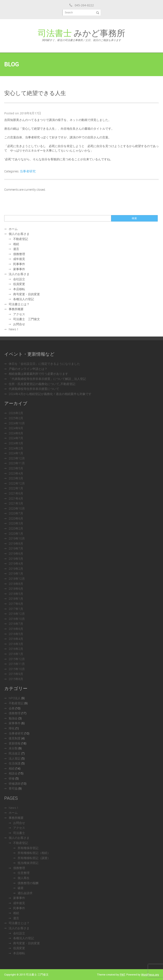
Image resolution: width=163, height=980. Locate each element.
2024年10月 (17, 423)
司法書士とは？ (19, 304)
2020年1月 (16, 533)
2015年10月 (17, 669)
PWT (122, 974)
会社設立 (19, 279)
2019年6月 (16, 553)
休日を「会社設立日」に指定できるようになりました (44, 364)
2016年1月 (16, 654)
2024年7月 (16, 438)
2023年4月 (16, 473)
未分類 (13, 748)
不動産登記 (21, 239)
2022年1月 (16, 488)
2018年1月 (16, 599)
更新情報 (15, 743)
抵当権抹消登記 (28, 863)
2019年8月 (16, 543)
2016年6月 (16, 629)
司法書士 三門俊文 (27, 319)
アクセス (19, 314)
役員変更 (19, 284)
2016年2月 (16, 649)
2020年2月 (16, 528)
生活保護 (15, 763)
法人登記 (15, 758)
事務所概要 (16, 309)
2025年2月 (16, 418)
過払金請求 (25, 893)
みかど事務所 (81, 35)
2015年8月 (16, 679)
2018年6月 (16, 589)
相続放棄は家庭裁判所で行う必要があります (38, 374)
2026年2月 (16, 413)
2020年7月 (16, 513)
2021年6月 (16, 493)
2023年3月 (16, 478)
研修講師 (15, 783)
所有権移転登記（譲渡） (34, 858)
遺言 (16, 249)
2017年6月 (16, 604)
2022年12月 (17, 483)
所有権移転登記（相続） (34, 853)
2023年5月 (16, 468)
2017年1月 (16, 609)
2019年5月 (16, 559)
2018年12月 (17, 579)
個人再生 (24, 878)
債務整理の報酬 (28, 883)
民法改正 (15, 753)
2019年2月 (16, 569)
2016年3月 (16, 644)
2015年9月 (16, 674)
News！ (14, 329)
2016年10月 (17, 619)
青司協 (13, 788)
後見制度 (15, 738)
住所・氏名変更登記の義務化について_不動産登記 (42, 384)
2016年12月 (17, 614)
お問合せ (19, 324)
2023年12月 (17, 458)
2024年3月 (16, 443)
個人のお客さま (19, 234)
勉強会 (13, 718)
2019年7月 (16, 548)
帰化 (12, 728)
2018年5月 (16, 594)
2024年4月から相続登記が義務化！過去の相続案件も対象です (50, 394)
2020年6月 (16, 518)
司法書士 (19, 833)
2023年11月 (17, 463)
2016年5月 (16, 634)
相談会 (13, 773)
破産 (21, 888)
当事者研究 (28, 171)
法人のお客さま (19, 274)
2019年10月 (17, 538)
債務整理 (19, 254)
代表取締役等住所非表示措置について (34, 389)
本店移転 (19, 289)
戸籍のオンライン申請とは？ (28, 369)
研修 (12, 778)
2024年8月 (16, 433)
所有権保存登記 (28, 848)
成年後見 (19, 259)
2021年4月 (16, 498)
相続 (16, 244)
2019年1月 (16, 573)
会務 (12, 708)
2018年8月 (16, 584)
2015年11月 (17, 664)
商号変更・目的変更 (27, 294)
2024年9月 (16, 428)
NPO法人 (15, 698)
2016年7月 (16, 624)
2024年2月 (16, 448)
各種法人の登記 (24, 299)
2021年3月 (16, 503)
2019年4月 (16, 563)
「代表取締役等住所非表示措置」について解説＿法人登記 (47, 379)
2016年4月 (16, 639)
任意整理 (24, 873)
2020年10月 (17, 508)
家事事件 (19, 269)
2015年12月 (17, 659)
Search (69, 13)
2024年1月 (16, 453)
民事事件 (19, 264)
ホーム (13, 229)
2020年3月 (16, 523)
